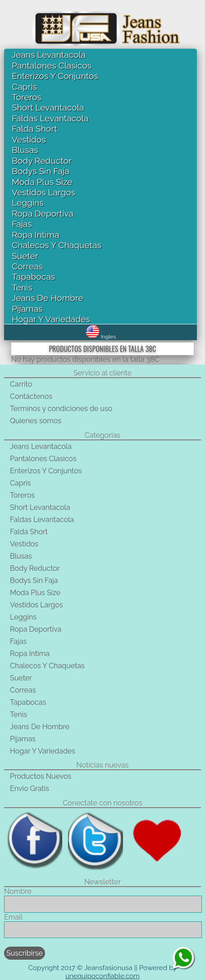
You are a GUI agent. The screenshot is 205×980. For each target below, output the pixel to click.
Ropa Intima (35, 235)
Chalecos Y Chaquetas (57, 245)
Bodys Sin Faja (41, 171)
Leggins (28, 203)
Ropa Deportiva (43, 213)
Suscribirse (25, 953)
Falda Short (34, 129)
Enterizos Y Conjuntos (55, 76)
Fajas (22, 224)
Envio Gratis (30, 788)
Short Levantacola (48, 107)
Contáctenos (31, 396)
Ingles (101, 337)
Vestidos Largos (43, 192)
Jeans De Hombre (48, 298)
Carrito (21, 384)
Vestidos (29, 139)
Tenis (22, 287)
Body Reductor (42, 161)
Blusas (25, 150)
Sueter (25, 256)
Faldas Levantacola (50, 118)
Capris (24, 87)
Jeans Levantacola (49, 55)
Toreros (27, 97)
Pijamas (27, 309)
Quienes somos (36, 421)
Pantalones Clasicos (52, 65)
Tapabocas (33, 277)
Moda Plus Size (42, 182)
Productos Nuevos (41, 776)
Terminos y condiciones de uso (61, 409)
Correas (27, 266)
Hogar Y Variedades (51, 319)
